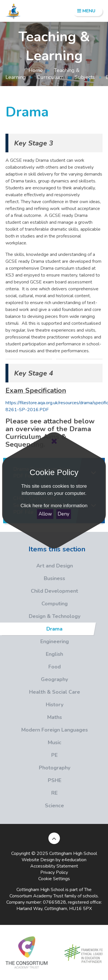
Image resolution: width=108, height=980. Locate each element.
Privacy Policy (54, 872)
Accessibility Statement (54, 866)
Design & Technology (40, 616)
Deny (64, 514)
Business (33, 578)
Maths (31, 717)
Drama (46, 629)
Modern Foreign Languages (44, 730)
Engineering (34, 641)
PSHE (31, 780)
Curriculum (50, 77)
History (32, 705)
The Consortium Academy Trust (51, 893)
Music (31, 742)
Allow (45, 514)
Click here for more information (54, 506)
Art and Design (36, 566)
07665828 (54, 902)
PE (29, 755)
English (32, 654)
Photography (35, 768)
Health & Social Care (40, 692)
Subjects (85, 77)
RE (29, 793)
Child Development (39, 591)
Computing (34, 604)
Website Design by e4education (54, 860)
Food (30, 667)
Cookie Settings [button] (54, 879)
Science (32, 806)
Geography (34, 679)
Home (36, 70)
